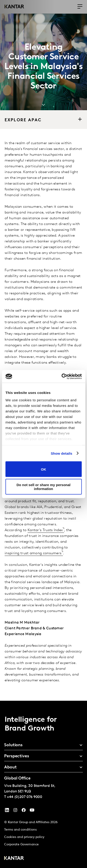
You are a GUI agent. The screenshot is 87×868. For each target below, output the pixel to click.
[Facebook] (24, 811)
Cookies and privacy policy (24, 837)
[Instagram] (15, 811)
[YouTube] (7, 811)
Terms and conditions (20, 830)
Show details (62, 453)
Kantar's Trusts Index (45, 530)
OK (43, 469)
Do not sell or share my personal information (43, 487)
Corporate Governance (21, 845)
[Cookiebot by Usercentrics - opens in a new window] (62, 376)
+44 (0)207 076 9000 (25, 797)
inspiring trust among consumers (33, 553)
